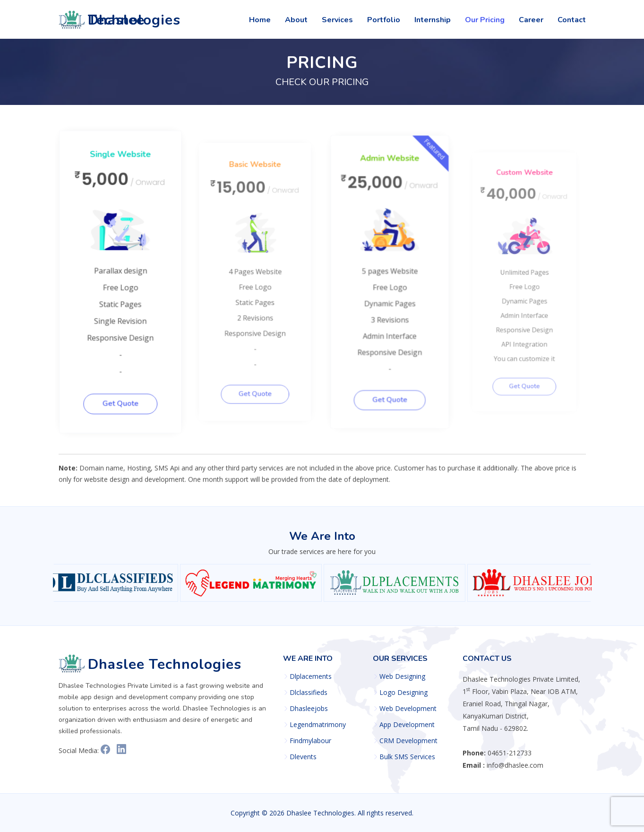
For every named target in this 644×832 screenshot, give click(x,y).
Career (531, 20)
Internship (433, 20)
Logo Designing (404, 693)
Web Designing (402, 676)
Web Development (408, 709)
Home (260, 20)
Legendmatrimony (318, 725)
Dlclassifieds (309, 693)
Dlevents (303, 757)
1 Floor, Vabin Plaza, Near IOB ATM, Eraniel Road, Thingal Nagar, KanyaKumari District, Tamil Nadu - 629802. (521, 704)
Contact (572, 20)
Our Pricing (485, 20)
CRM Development (408, 741)
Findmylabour (310, 741)
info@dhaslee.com (515, 765)
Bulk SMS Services (407, 757)
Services (337, 20)
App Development (407, 725)
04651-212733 (510, 753)
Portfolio (384, 20)
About (296, 20)
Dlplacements (311, 676)
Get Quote (125, 399)
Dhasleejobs (309, 709)
